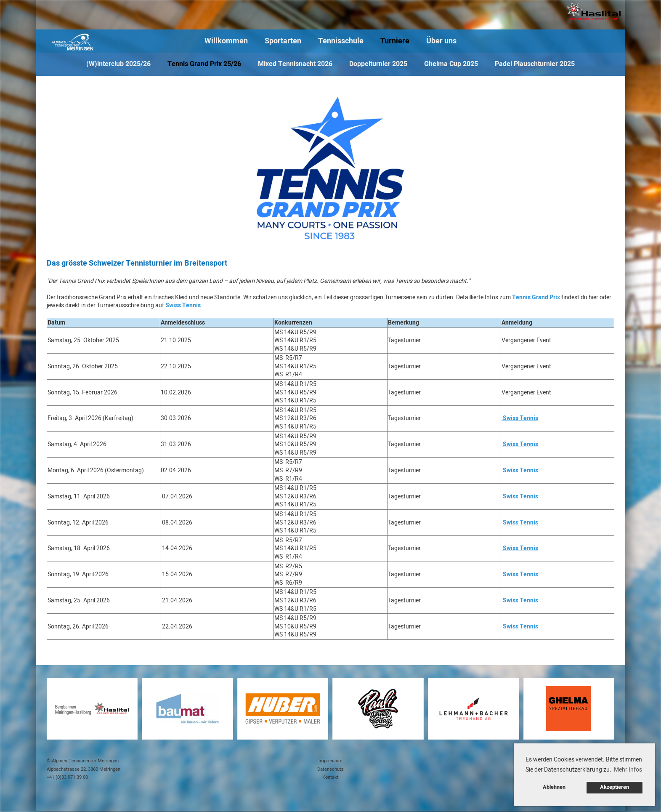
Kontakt (330, 777)
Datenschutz (330, 769)
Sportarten (283, 41)
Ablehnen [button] (554, 787)
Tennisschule (341, 41)
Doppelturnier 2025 (378, 64)
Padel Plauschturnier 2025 (535, 64)
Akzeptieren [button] (615, 787)
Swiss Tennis (183, 305)
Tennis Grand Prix (536, 297)
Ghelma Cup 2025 (451, 64)
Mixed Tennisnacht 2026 (295, 64)
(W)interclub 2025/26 (118, 64)
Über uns (441, 41)
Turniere (395, 41)
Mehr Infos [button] (628, 770)
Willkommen (226, 41)
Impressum (330, 761)
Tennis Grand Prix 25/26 (204, 64)
